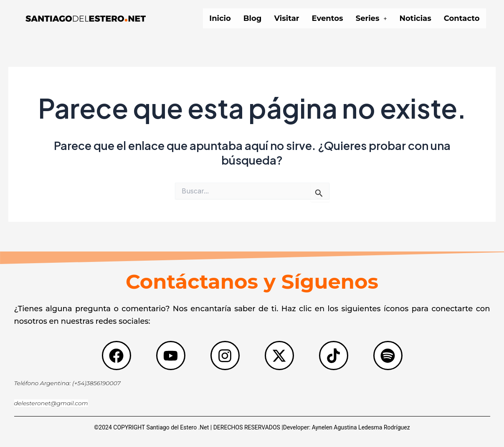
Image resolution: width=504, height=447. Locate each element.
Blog (253, 18)
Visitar (286, 18)
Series (371, 18)
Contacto (462, 18)
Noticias (415, 18)
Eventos (328, 18)
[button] (371, 18)
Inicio (220, 18)
